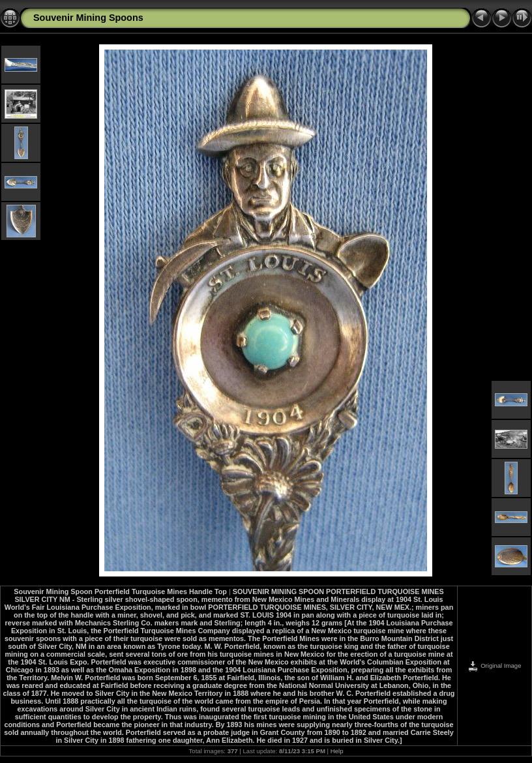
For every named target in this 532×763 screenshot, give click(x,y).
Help (337, 751)
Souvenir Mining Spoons (88, 18)
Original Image (494, 666)
